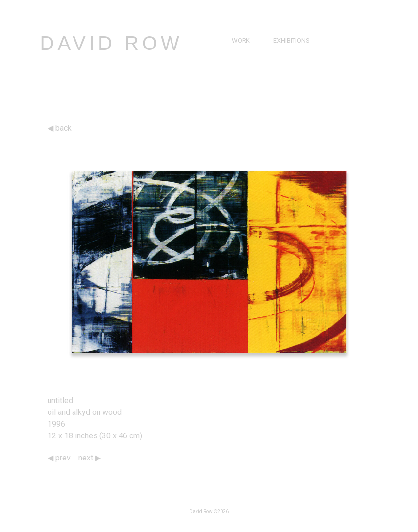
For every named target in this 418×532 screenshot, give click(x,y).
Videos (287, 74)
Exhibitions (292, 40)
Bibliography (253, 85)
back (60, 128)
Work (241, 40)
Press (285, 63)
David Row (111, 43)
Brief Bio (246, 63)
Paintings (247, 52)
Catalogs (292, 85)
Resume (244, 74)
